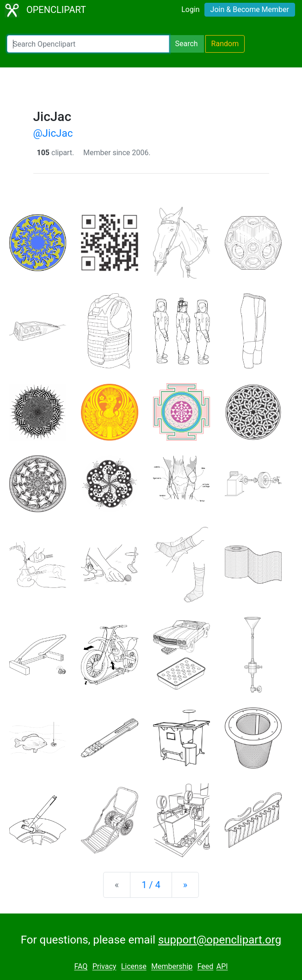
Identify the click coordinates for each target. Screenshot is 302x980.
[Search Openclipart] (88, 44)
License (134, 967)
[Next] (185, 885)
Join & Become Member (250, 9)
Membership (172, 967)
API (222, 967)
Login (190, 9)
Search (186, 44)
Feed (206, 967)
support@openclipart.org (220, 940)
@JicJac (53, 133)
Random (225, 44)
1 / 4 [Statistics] (151, 885)
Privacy (105, 967)
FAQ (81, 967)
